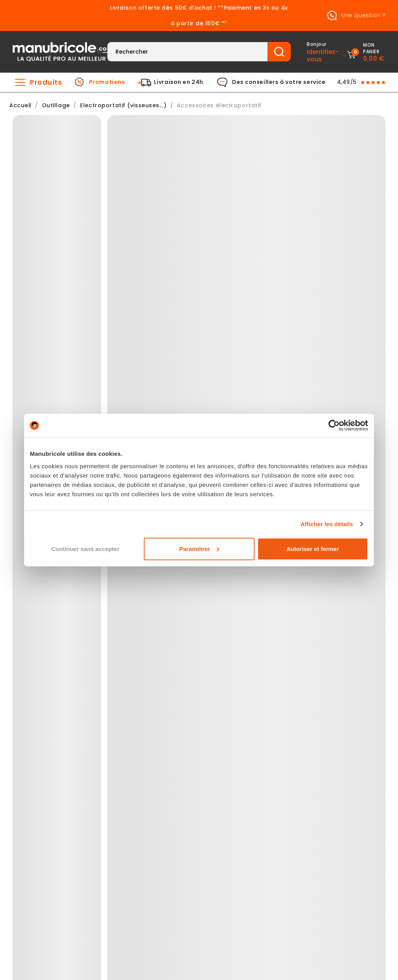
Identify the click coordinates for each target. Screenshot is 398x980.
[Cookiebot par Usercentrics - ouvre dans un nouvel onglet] (334, 425)
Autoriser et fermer (313, 548)
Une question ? (355, 16)
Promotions (107, 82)
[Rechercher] (188, 52)
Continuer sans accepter (85, 548)
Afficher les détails (327, 524)
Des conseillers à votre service (279, 82)
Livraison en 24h (179, 82)
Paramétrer (199, 548)
